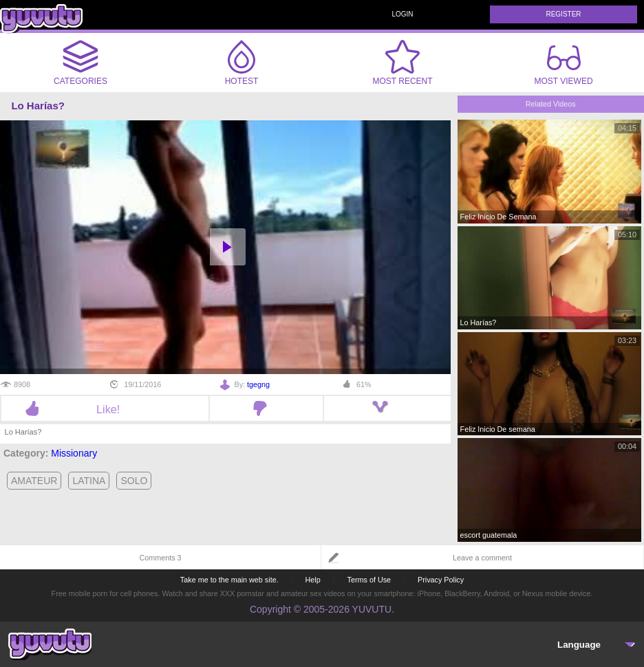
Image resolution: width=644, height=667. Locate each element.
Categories (80, 63)
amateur (34, 481)
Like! (105, 409)
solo (134, 481)
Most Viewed (563, 65)
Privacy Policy (441, 580)
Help (312, 580)
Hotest (241, 63)
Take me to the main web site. (229, 580)
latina (89, 481)
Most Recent (402, 63)
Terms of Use (369, 580)
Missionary (74, 453)
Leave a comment (482, 558)
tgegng (258, 384)
